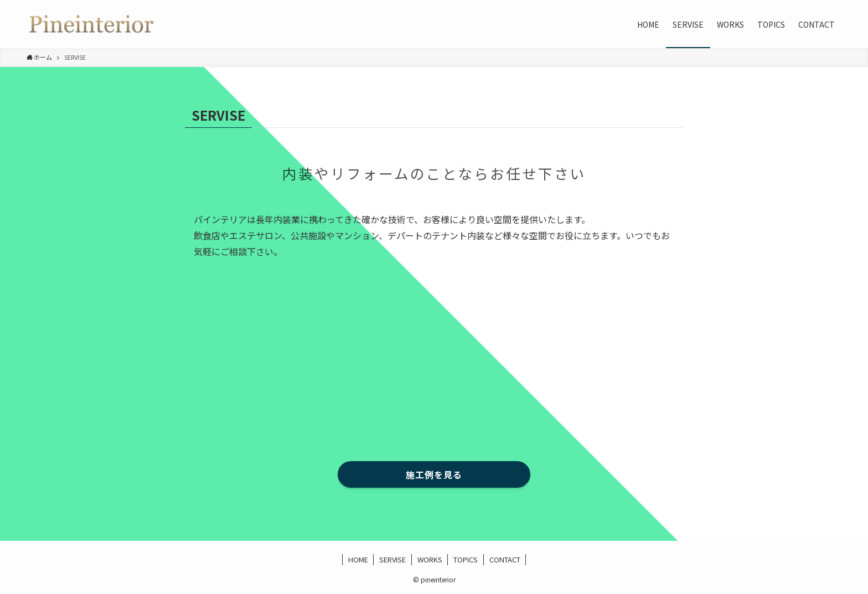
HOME (358, 559)
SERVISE (392, 559)
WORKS (430, 559)
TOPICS (466, 559)
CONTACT (505, 559)
